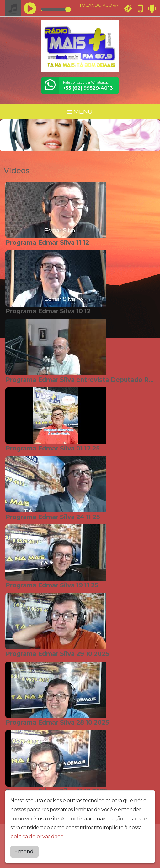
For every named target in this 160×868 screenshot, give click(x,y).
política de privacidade (37, 837)
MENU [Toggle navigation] (80, 112)
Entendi (24, 852)
